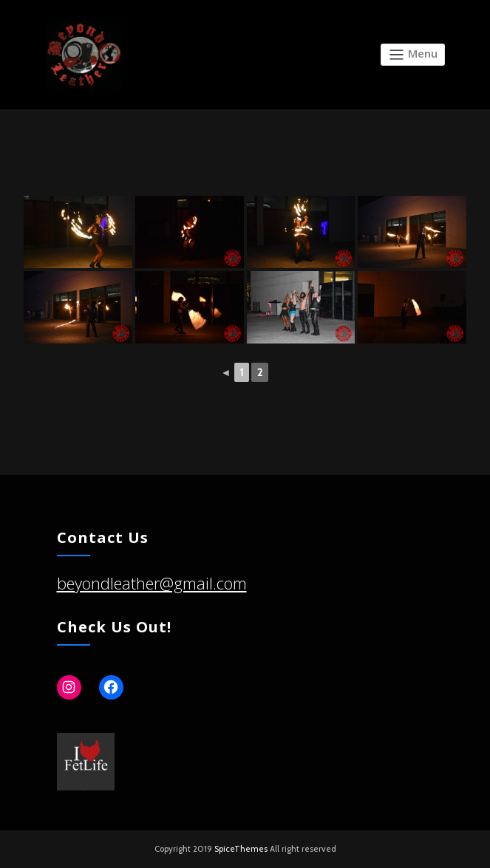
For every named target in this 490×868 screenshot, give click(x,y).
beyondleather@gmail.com (152, 583)
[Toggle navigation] (413, 55)
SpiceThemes (241, 849)
